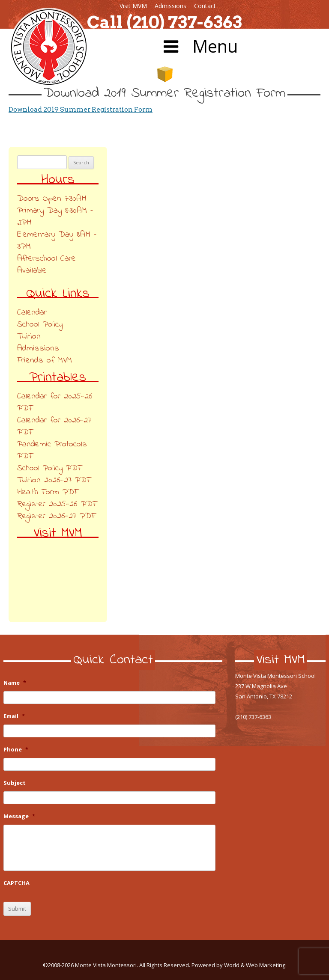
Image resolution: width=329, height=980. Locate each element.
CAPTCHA (16, 883)
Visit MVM (133, 6)
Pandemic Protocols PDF (52, 450)
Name (15, 683)
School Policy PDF (49, 468)
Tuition (29, 337)
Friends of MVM (45, 361)
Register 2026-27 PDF (56, 516)
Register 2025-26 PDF (57, 504)
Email (14, 716)
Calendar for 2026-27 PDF (54, 426)
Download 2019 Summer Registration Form (81, 109)
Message (19, 816)
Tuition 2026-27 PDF (54, 480)
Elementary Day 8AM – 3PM (57, 241)
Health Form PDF (48, 492)
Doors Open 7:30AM (52, 199)
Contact (205, 6)
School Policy (40, 325)
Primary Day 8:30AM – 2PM (55, 217)
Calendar (32, 313)
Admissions (170, 6)
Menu (199, 46)
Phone (16, 750)
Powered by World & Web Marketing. (239, 965)
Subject (15, 783)
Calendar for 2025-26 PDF (55, 402)
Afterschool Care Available (46, 265)
